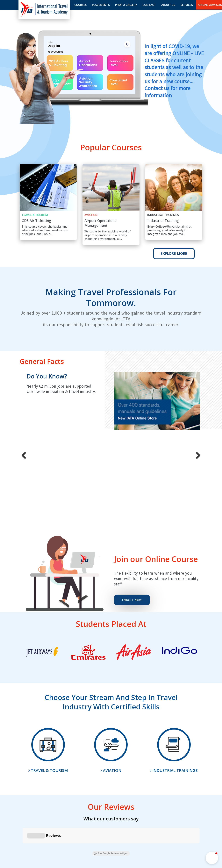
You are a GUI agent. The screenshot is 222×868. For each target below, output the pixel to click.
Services (187, 5)
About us (168, 5)
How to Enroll (75, 828)
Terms (198, 827)
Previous (22, 404)
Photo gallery (126, 5)
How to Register (51, 828)
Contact (149, 5)
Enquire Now (111, 785)
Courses (80, 5)
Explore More (174, 253)
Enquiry (94, 828)
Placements (101, 5)
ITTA (77, 835)
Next (201, 404)
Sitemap (109, 828)
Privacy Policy (180, 827)
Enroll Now (132, 514)
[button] (212, 858)
